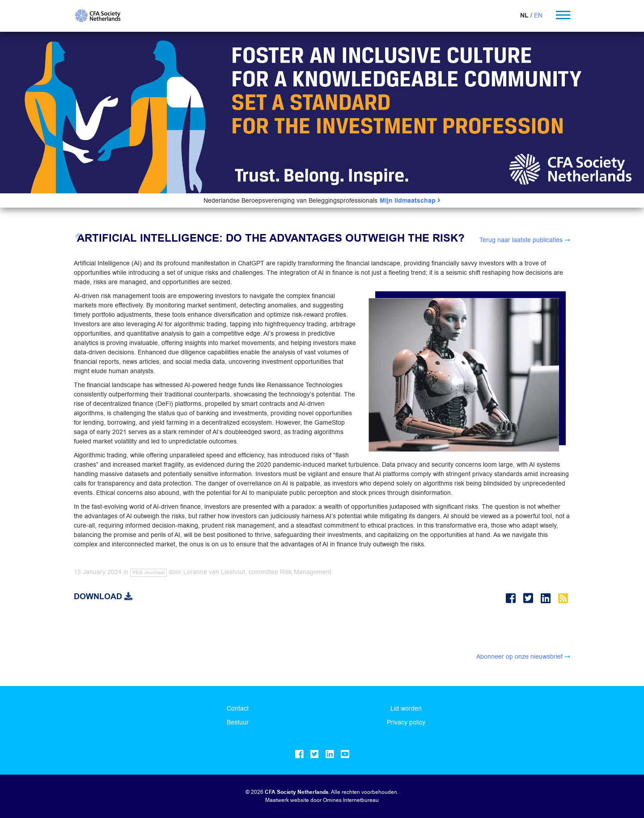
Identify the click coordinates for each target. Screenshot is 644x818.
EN (538, 15)
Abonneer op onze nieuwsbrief (519, 656)
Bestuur (238, 722)
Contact (238, 708)
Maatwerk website (287, 800)
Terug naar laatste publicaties (521, 240)
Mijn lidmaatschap (410, 201)
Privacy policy (406, 722)
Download (103, 596)
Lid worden (406, 708)
